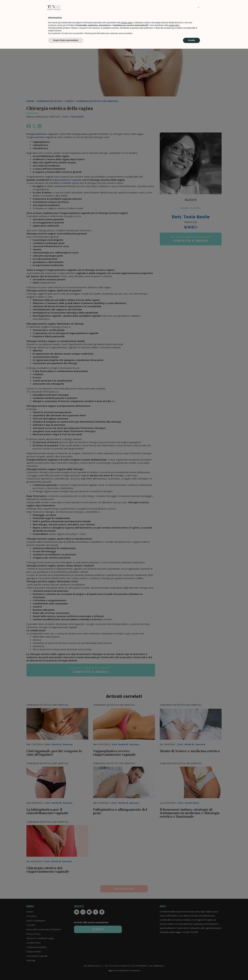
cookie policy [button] (174, 957)
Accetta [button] (191, 972)
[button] (198, 939)
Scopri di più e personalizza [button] (66, 972)
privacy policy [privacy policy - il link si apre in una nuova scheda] (127, 954)
